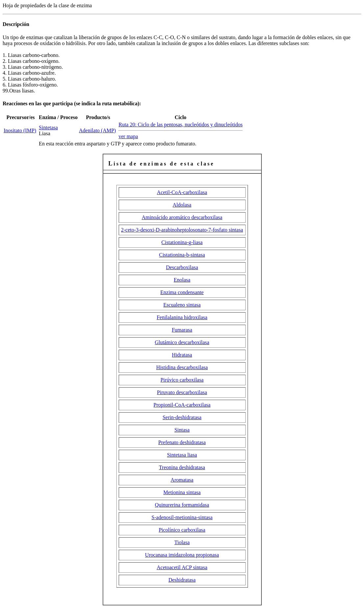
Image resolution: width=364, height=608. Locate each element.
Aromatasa (182, 480)
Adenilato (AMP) (97, 130)
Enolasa (182, 280)
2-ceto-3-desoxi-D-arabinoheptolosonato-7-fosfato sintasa (182, 230)
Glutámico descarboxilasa (182, 342)
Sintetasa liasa (182, 455)
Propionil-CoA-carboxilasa (182, 405)
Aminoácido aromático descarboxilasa (182, 217)
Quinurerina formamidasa (182, 505)
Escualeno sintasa (182, 305)
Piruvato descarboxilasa (182, 392)
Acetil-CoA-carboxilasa (182, 192)
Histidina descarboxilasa (182, 367)
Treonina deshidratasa (182, 467)
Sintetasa (48, 127)
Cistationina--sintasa (182, 255)
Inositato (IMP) (20, 130)
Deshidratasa (182, 580)
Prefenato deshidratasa (182, 442)
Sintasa (182, 430)
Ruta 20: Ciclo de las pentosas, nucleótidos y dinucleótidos (180, 125)
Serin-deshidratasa (182, 417)
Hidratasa (182, 355)
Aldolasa (182, 205)
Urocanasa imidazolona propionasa (182, 555)
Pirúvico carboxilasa (182, 380)
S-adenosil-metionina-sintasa (182, 517)
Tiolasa (182, 542)
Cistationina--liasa (182, 242)
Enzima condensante (182, 292)
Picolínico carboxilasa (182, 530)
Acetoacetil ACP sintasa (182, 567)
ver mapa (128, 136)
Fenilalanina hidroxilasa (182, 317)
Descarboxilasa (182, 267)
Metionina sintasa (182, 492)
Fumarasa (182, 330)
